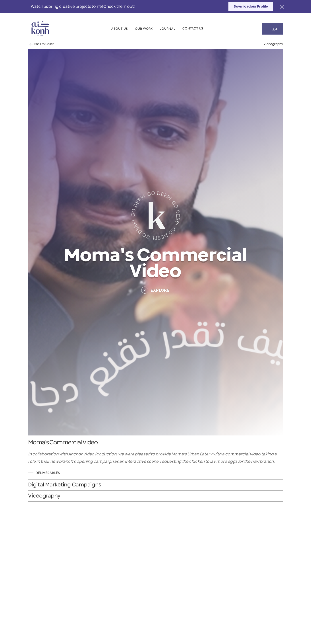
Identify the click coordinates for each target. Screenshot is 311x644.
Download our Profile (251, 6)
